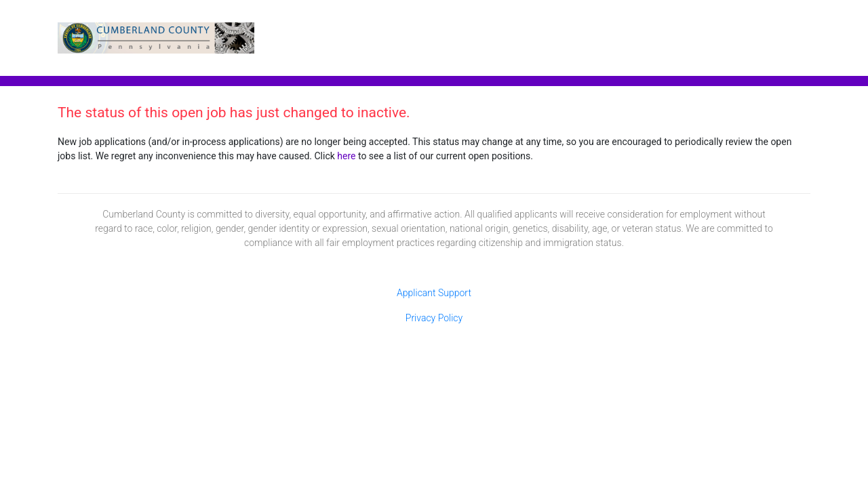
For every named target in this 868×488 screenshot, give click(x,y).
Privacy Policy (434, 318)
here (346, 156)
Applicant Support (434, 293)
